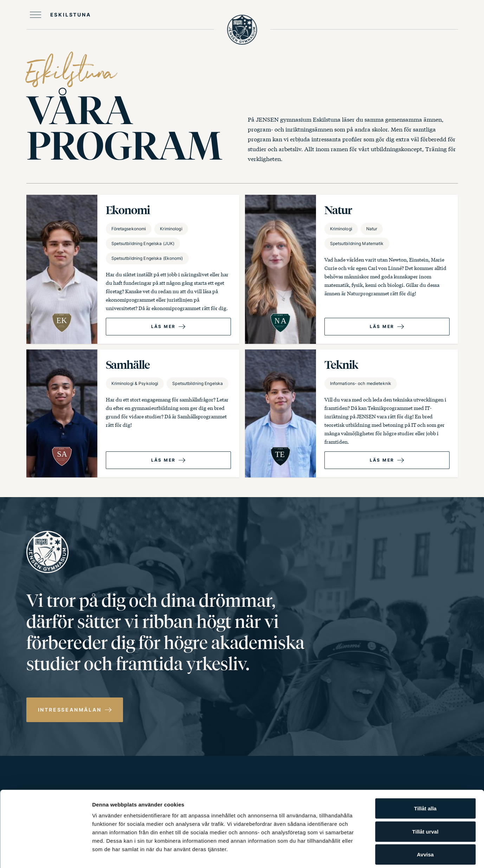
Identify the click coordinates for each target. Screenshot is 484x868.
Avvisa (425, 822)
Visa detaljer (382, 854)
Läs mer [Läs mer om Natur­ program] (382, 326)
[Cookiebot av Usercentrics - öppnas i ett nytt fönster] (46, 854)
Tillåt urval (425, 799)
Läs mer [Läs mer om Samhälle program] (163, 460)
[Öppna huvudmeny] (59, 15)
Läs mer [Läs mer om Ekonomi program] (163, 326)
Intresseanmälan (70, 710)
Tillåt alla (425, 776)
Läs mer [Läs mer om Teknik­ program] (382, 460)
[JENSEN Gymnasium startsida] (242, 32)
